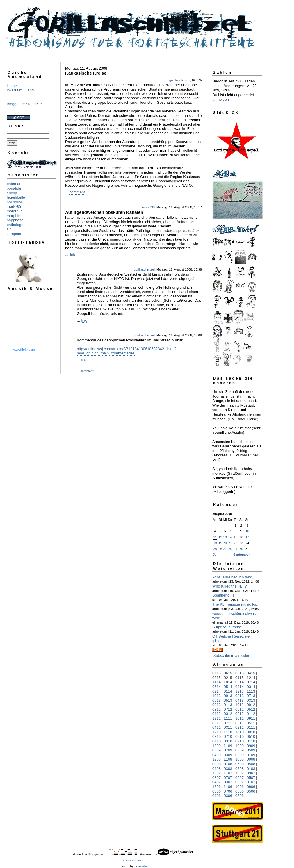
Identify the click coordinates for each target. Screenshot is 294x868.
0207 (239, 782)
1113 (251, 691)
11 (215, 537)
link (72, 255)
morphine (15, 216)
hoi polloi (14, 202)
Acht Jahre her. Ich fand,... (234, 577)
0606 (239, 791)
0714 (251, 682)
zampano (14, 234)
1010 (239, 732)
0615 (228, 673)
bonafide (14, 188)
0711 (228, 723)
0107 (251, 782)
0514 (228, 687)
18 (215, 543)
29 (235, 549)
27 (225, 549)
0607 (239, 778)
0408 (217, 769)
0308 (228, 769)
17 (247, 537)
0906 (251, 787)
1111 (228, 718)
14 (230, 537)
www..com (24, 350)
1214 (251, 678)
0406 (217, 796)
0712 (228, 709)
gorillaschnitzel (180, 80)
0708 (228, 764)
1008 (239, 759)
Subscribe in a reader (231, 656)
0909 (251, 746)
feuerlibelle (16, 197)
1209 (217, 746)
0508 (251, 764)
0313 (251, 700)
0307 (228, 782)
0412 (217, 714)
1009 (239, 746)
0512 (251, 709)
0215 (228, 678)
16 (241, 537)
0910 (251, 732)
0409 (217, 755)
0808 (217, 764)
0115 (239, 678)
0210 (239, 741)
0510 (251, 736)
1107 (228, 773)
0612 (239, 709)
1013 (217, 696)
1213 (239, 691)
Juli (216, 555)
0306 (228, 796)
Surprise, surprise (227, 627)
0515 (239, 673)
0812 (217, 709)
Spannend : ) (223, 595)
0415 (251, 673)
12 (220, 537)
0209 (239, 755)
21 (230, 543)
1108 (228, 759)
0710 (228, 736)
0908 (251, 759)
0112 (251, 714)
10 (247, 531)
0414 (239, 687)
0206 (239, 796)
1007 (239, 773)
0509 (251, 750)
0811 (217, 723)
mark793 (14, 206)
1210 (217, 732)
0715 (217, 673)
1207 (217, 773)
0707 (228, 778)
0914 (239, 682)
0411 (217, 727)
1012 (239, 705)
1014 (228, 682)
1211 (217, 718)
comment (77, 192)
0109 (251, 755)
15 (235, 537)
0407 (217, 782)
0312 (228, 714)
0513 (228, 700)
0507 (251, 778)
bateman (14, 184)
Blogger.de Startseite (24, 104)
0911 (251, 718)
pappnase (15, 220)
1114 (217, 682)
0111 (251, 727)
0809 (217, 750)
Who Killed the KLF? (230, 586)
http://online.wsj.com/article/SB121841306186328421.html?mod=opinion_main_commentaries (127, 351)
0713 (251, 696)
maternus (15, 211)
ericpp (12, 193)
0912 (251, 705)
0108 (251, 769)
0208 (239, 769)
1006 (239, 787)
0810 (217, 736)
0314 (251, 687)
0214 (217, 691)
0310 (228, 741)
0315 (217, 678)
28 (230, 549)
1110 (228, 732)
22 (235, 543)
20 (225, 543)
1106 (228, 787)
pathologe (15, 225)
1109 (228, 746)
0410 (217, 741)
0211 (239, 727)
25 (215, 549)
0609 (239, 750)
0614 (217, 687)
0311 (228, 727)
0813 (239, 696)
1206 (217, 787)
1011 (239, 718)
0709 (228, 750)
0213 (217, 705)
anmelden (221, 99)
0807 (217, 778)
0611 (239, 723)
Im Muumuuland (20, 90)
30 (241, 549)
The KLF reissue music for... (236, 604)
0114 (228, 691)
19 (220, 543)
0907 (251, 773)
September (242, 555)
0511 (251, 723)
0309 (228, 755)
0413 (239, 700)
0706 (228, 791)
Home (12, 86)
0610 (239, 736)
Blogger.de (96, 854)
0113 (228, 705)
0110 (251, 741)
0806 (217, 791)
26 (220, 549)
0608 (239, 764)
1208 (217, 759)
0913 (228, 696)
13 (225, 537)
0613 (217, 700)
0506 (251, 791)
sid (9, 229)
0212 (239, 714)
